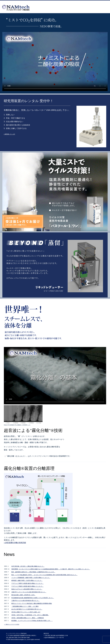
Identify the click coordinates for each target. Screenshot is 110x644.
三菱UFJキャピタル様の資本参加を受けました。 (26, 601)
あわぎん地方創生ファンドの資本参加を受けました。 (27, 609)
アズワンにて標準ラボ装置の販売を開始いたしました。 (27, 583)
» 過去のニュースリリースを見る (12, 624)
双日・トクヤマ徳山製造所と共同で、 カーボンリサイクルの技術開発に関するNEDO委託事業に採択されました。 (44, 575)
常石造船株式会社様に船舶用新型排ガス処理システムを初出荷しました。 (33, 598)
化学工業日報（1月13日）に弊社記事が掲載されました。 (28, 566)
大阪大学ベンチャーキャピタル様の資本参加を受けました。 (29, 592)
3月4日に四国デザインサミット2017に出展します (26, 612)
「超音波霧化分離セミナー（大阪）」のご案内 (25, 606)
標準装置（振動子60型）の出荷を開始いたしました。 (27, 581)
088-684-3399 (13, 638)
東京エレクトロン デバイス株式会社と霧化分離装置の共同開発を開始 (32, 603)
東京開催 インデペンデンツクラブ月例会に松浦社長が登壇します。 (32, 621)
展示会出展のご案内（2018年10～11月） (23, 595)
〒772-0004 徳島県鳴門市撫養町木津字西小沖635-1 (21, 636)
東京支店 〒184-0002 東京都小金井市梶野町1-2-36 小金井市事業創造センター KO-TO (56, 635)
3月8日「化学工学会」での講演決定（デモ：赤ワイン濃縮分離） (30, 615)
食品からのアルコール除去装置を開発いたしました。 (27, 589)
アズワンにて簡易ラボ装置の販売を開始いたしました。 (27, 586)
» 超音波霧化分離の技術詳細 (15, 543)
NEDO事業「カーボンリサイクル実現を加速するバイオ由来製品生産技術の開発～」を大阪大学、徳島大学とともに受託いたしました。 (51, 569)
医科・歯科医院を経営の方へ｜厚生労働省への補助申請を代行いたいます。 (33, 572)
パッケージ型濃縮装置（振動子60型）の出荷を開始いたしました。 (31, 578)
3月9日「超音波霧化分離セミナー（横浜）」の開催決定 (28, 618)
